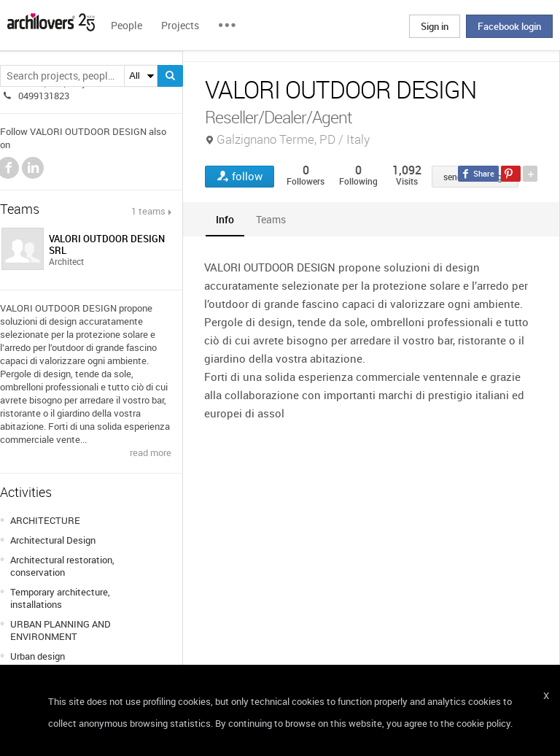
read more (151, 452)
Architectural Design (53, 540)
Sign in (435, 26)
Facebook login (509, 26)
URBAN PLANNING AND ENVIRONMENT (61, 630)
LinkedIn (33, 168)
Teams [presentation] (271, 219)
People (127, 25)
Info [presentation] (225, 219)
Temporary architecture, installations (60, 598)
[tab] (225, 219)
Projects (180, 25)
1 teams (148, 211)
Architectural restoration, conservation (62, 566)
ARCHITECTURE (45, 520)
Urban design (38, 656)
